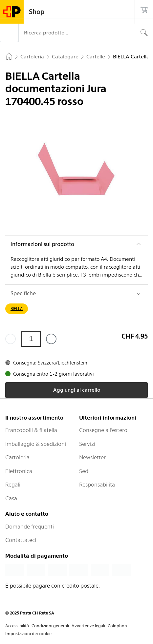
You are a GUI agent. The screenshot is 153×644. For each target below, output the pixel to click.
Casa (11, 498)
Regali (13, 485)
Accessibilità (17, 626)
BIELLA (17, 309)
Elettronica (19, 471)
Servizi (87, 444)
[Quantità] (31, 339)
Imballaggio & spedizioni (36, 444)
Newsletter (92, 457)
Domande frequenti (30, 527)
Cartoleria (17, 457)
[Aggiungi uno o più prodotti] (51, 339)
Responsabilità (97, 485)
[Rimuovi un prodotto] (11, 339)
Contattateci (21, 540)
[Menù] (9, 33)
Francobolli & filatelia (31, 430)
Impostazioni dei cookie (28, 634)
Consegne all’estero (103, 430)
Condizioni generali (50, 626)
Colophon (117, 626)
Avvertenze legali (88, 626)
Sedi (84, 471)
